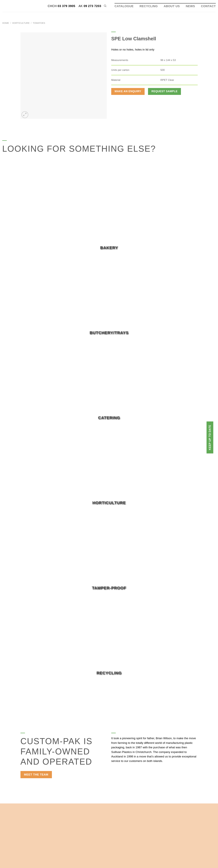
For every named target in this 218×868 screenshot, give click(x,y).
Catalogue (124, 6)
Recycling (149, 6)
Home (6, 23)
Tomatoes (39, 23)
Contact (208, 6)
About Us (172, 6)
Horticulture (21, 23)
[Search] (105, 6)
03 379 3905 (61, 6)
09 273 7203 (90, 6)
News (190, 6)
